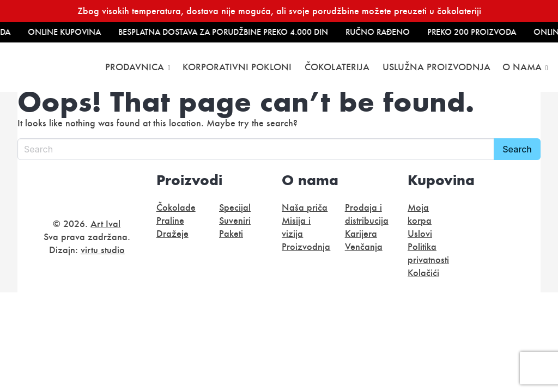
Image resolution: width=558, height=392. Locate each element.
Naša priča (305, 207)
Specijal (235, 207)
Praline (170, 220)
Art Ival (105, 224)
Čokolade (176, 207)
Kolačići (423, 273)
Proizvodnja (306, 247)
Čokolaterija (337, 67)
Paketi (231, 234)
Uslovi (420, 234)
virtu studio (103, 250)
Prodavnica (135, 67)
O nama (522, 67)
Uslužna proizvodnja (436, 67)
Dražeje (172, 234)
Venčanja (364, 247)
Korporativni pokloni (237, 67)
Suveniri (235, 220)
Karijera (361, 234)
